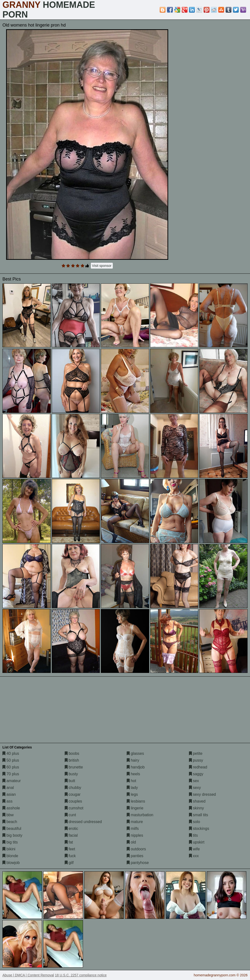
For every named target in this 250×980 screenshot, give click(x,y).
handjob (136, 767)
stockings (199, 829)
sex (194, 781)
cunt (70, 815)
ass (7, 801)
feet (70, 849)
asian (9, 794)
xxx (194, 856)
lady (132, 788)
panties (135, 856)
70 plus (11, 774)
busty (71, 774)
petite (196, 753)
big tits (10, 842)
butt (70, 781)
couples (73, 801)
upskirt (197, 842)
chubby (73, 788)
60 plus (11, 767)
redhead (198, 767)
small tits (199, 815)
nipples (135, 835)
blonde (10, 856)
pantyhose (138, 863)
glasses (135, 753)
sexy (195, 788)
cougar (73, 794)
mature (135, 822)
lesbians (136, 801)
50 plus (11, 760)
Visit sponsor (102, 266)
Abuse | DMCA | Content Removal (28, 975)
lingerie (135, 808)
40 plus (11, 753)
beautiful (12, 829)
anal (8, 788)
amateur (12, 781)
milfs (133, 829)
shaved (197, 801)
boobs (72, 753)
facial (71, 835)
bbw (8, 815)
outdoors (136, 849)
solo (195, 822)
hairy (133, 760)
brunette (74, 767)
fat (69, 842)
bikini (9, 849)
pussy (196, 760)
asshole (11, 808)
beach (10, 822)
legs (132, 794)
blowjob (11, 863)
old (131, 842)
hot (131, 781)
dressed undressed (83, 822)
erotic (72, 829)
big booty (12, 835)
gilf (69, 863)
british (72, 760)
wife (194, 849)
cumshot (74, 808)
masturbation (140, 815)
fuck (70, 856)
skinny (197, 808)
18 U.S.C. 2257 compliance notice (81, 975)
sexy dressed (203, 794)
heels (133, 774)
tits (193, 835)
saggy (196, 774)
